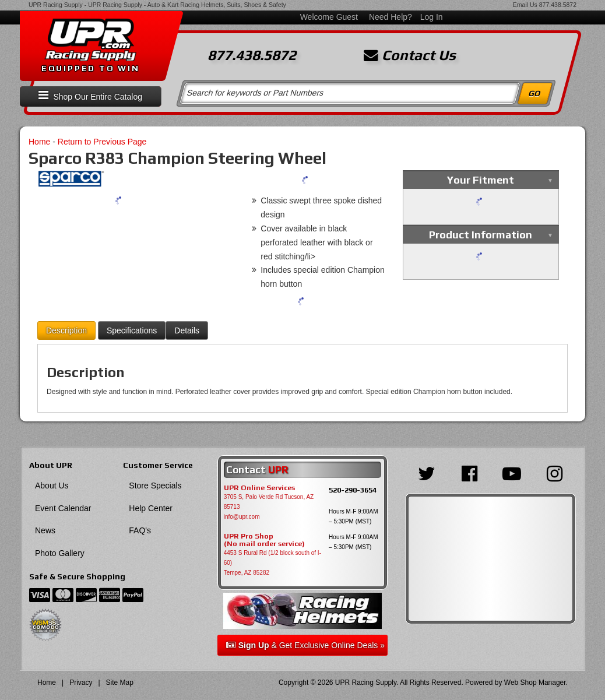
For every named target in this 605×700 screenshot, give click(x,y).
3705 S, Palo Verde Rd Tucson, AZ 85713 (269, 502)
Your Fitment (481, 180)
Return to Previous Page (102, 142)
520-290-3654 (353, 490)
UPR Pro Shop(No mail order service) (264, 540)
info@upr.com (242, 517)
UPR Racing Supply (56, 5)
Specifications (132, 330)
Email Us (525, 5)
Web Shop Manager (535, 683)
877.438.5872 (558, 5)
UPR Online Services (259, 488)
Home (39, 142)
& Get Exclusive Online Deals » (305, 645)
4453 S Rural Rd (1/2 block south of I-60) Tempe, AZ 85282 (272, 563)
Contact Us (410, 55)
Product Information (481, 235)
